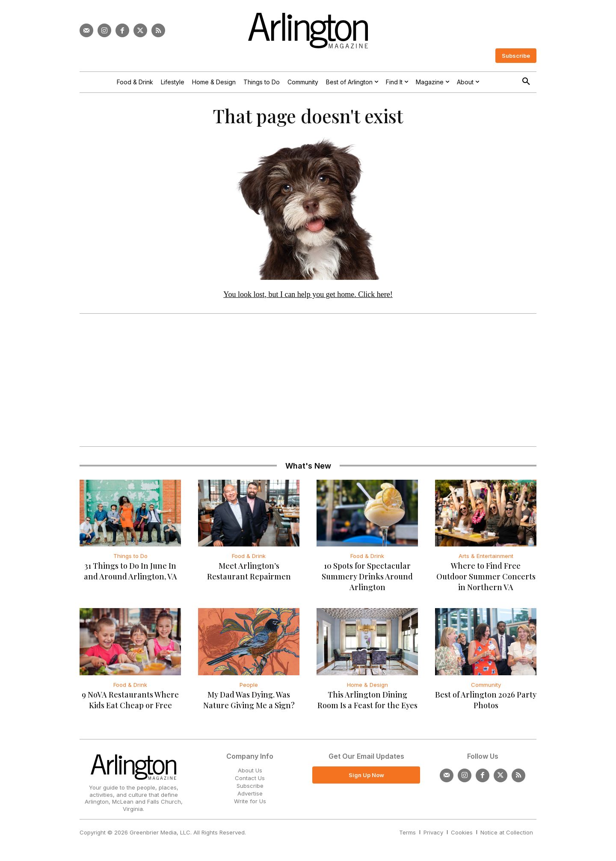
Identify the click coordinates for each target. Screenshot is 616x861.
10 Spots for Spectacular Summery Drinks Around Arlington (367, 579)
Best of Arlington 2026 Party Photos (486, 702)
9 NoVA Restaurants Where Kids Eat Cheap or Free (130, 702)
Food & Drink (249, 558)
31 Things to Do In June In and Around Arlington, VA (130, 574)
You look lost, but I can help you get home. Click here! (308, 297)
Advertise (250, 796)
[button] (526, 82)
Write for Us (250, 804)
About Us (250, 772)
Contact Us (250, 780)
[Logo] (308, 31)
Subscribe (250, 788)
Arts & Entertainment (486, 558)
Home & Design (367, 687)
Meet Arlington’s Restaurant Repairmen (249, 574)
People (249, 687)
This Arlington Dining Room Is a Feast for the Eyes (367, 702)
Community (486, 687)
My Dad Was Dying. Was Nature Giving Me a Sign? (249, 702)
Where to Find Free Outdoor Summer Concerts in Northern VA (486, 579)
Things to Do (130, 558)
